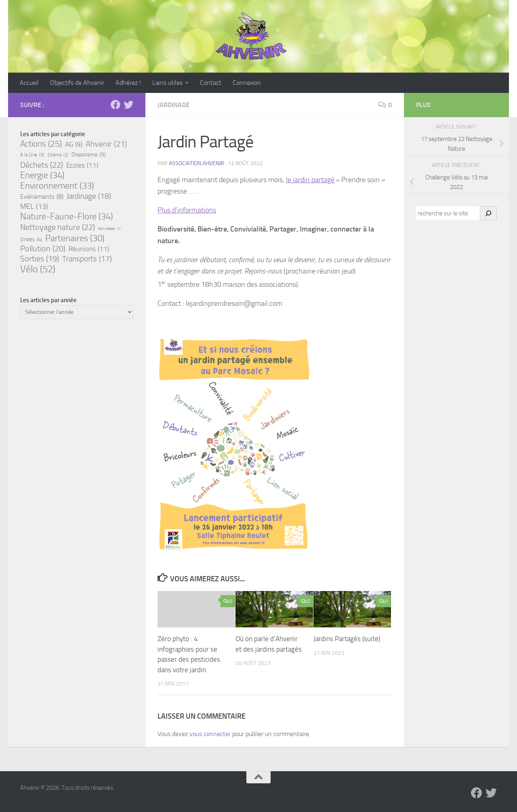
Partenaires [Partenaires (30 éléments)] (75, 238)
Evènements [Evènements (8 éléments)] (42, 197)
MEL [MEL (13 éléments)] (34, 206)
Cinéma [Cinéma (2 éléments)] (58, 155)
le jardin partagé (310, 180)
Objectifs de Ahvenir (77, 83)
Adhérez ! (128, 83)
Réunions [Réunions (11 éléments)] (89, 249)
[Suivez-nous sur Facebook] (116, 105)
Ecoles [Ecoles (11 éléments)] (82, 165)
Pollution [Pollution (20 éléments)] (43, 249)
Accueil (29, 83)
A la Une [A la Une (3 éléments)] (32, 155)
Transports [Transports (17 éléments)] (87, 259)
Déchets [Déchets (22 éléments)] (42, 165)
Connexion (247, 83)
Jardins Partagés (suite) (347, 639)
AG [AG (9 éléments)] (74, 145)
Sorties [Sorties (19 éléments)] (40, 259)
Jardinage (173, 105)
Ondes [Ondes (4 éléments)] (31, 239)
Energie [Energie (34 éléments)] (42, 175)
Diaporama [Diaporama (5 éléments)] (89, 155)
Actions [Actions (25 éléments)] (41, 144)
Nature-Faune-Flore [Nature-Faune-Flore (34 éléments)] (67, 217)
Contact (211, 83)
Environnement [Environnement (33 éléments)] (57, 186)
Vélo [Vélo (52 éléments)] (38, 269)
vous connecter (210, 734)
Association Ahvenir (197, 163)
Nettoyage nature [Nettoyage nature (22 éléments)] (58, 227)
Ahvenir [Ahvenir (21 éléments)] (106, 144)
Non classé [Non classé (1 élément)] (109, 229)
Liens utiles (167, 83)
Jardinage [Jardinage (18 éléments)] (89, 196)
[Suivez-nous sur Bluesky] (128, 105)
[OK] (488, 213)
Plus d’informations (187, 210)
